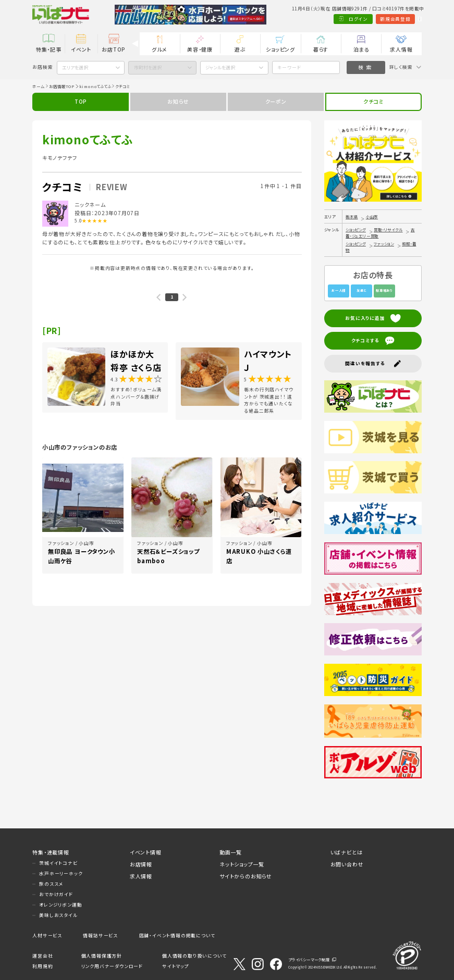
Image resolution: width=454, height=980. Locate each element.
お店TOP (113, 49)
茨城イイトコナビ (58, 863)
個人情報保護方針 (102, 956)
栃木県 (352, 216)
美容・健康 (200, 49)
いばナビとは (347, 852)
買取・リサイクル (388, 230)
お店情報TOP (62, 86)
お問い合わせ (347, 864)
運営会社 (42, 956)
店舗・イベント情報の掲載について (177, 935)
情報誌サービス (100, 935)
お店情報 (141, 864)
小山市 (372, 216)
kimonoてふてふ (95, 86)
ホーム (38, 86)
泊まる (361, 49)
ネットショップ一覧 (242, 864)
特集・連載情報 (51, 852)
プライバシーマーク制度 (309, 959)
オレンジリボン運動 (60, 905)
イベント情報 (146, 852)
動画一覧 (231, 852)
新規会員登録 (367, 19)
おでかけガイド (56, 894)
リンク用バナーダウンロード (112, 966)
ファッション (384, 244)
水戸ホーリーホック (61, 873)
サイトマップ (176, 966)
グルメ (159, 49)
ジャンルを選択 (220, 67)
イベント (81, 49)
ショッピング (280, 49)
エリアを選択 (75, 67)
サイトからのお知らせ (246, 876)
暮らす (321, 49)
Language (405, 19)
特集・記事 (49, 49)
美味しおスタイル (58, 915)
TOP (81, 101)
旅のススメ (51, 884)
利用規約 (42, 966)
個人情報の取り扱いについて (194, 956)
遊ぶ (240, 49)
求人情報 (401, 49)
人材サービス (47, 935)
